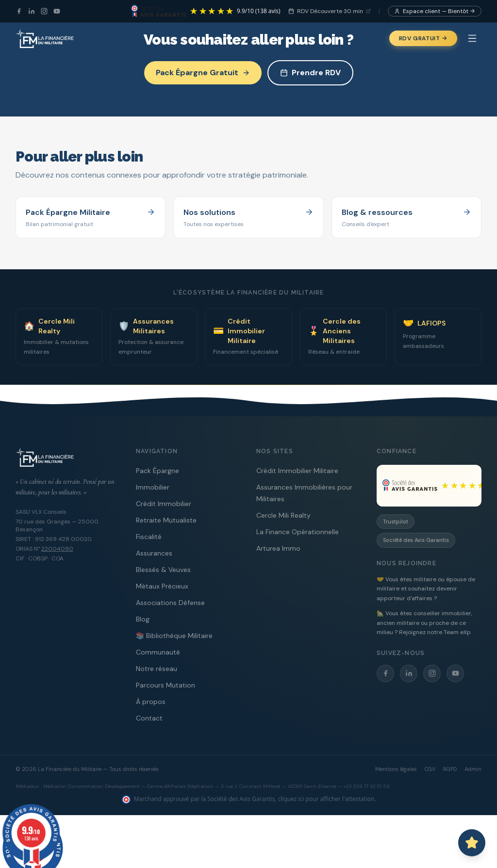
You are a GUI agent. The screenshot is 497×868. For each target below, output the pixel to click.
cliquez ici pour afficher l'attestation (326, 799)
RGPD (450, 769)
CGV (430, 769)
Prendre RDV (310, 73)
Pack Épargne (157, 471)
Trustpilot (396, 522)
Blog (143, 619)
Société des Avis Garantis (416, 540)
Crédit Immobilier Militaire (297, 471)
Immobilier (153, 487)
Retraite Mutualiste (166, 520)
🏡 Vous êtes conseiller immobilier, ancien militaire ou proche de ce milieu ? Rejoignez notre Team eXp (424, 623)
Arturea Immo (278, 548)
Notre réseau (157, 669)
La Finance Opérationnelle (298, 532)
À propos (151, 702)
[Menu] (472, 38)
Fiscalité (149, 537)
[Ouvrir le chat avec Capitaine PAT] (472, 843)
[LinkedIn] (32, 11)
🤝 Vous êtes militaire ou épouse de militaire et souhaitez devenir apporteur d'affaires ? (426, 589)
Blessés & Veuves (163, 570)
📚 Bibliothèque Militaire (174, 636)
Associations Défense (170, 603)
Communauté (158, 652)
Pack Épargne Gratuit (203, 73)
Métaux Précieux (162, 586)
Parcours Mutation (166, 685)
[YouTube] (57, 11)
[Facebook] (19, 11)
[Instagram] (44, 11)
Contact (149, 718)
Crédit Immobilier (164, 504)
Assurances (154, 553)
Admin (473, 769)
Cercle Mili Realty (283, 515)
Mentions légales (396, 769)
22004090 (57, 549)
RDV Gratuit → (423, 38)
